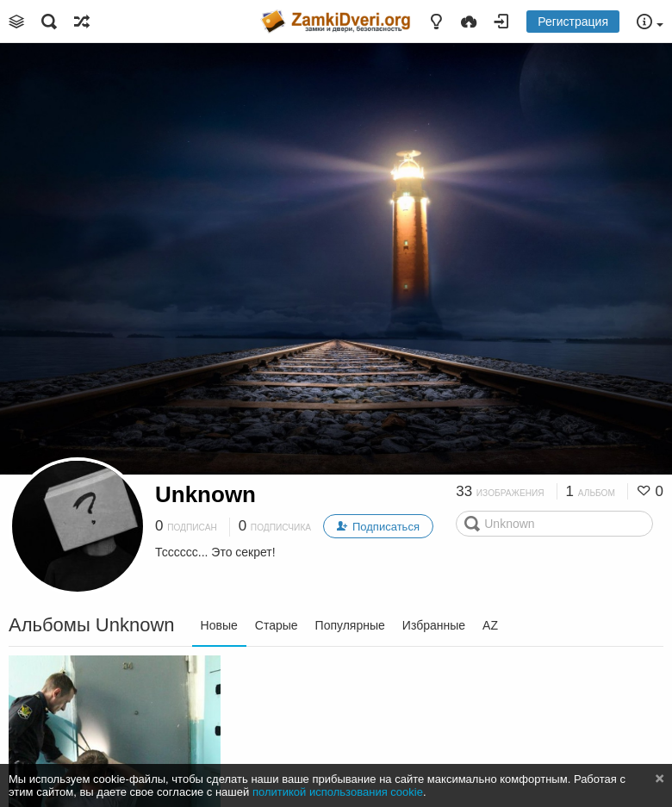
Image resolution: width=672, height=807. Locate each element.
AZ (490, 625)
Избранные (434, 625)
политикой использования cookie (338, 792)
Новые (219, 625)
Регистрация (573, 22)
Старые (277, 625)
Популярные (350, 625)
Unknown (205, 494)
